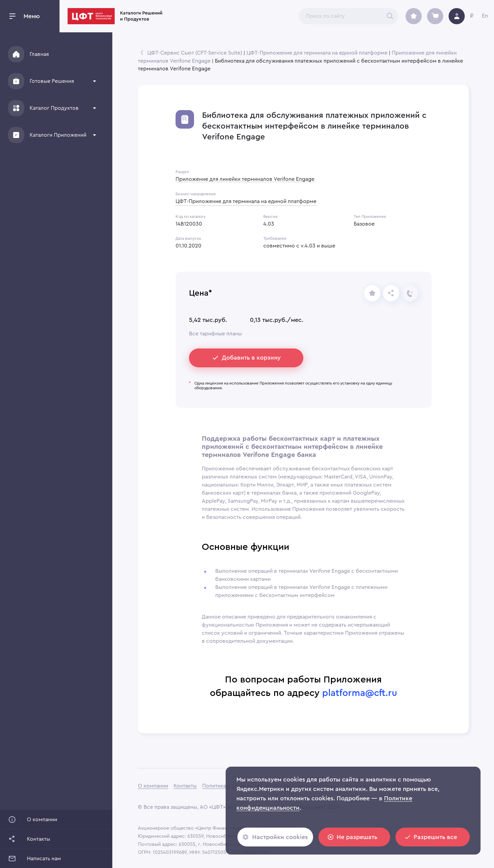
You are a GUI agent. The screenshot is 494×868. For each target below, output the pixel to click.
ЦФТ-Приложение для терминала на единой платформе (317, 53)
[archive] (414, 16)
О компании (153, 786)
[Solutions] (16, 81)
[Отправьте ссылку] (391, 293)
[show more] (94, 81)
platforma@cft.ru (360, 693)
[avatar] (457, 16)
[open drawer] (12, 16)
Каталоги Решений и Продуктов (194, 16)
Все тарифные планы (215, 334)
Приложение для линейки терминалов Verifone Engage (245, 179)
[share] (372, 293)
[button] (53, 81)
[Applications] (16, 135)
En (485, 16)
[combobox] (348, 16)
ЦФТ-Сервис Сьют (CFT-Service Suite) (195, 53)
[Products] (16, 108)
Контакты (185, 786)
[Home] (16, 54)
